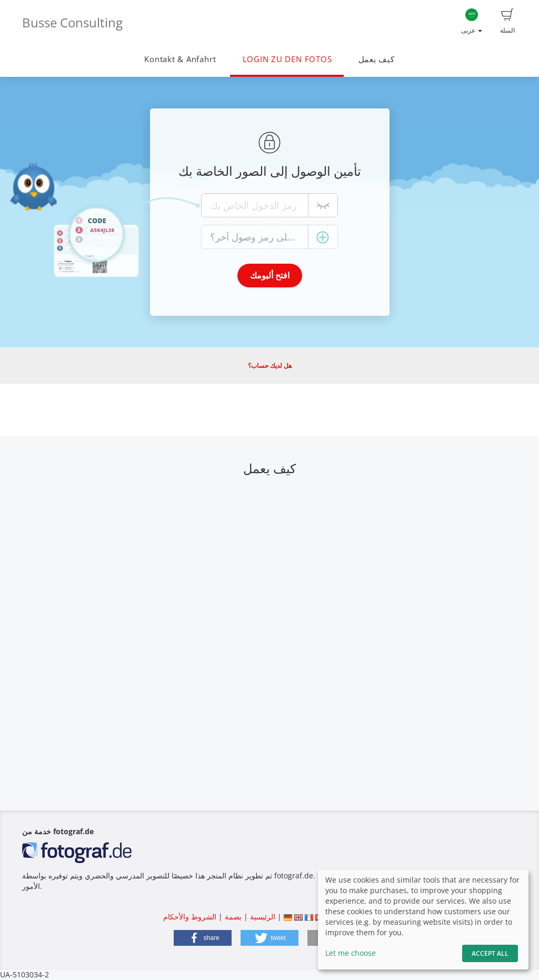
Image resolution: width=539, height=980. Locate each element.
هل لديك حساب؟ (270, 366)
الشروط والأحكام (190, 917)
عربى (472, 22)
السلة (507, 22)
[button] (203, 938)
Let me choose (351, 953)
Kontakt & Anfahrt (180, 59)
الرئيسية (262, 917)
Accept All (490, 953)
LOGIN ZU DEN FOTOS (287, 59)
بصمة (232, 917)
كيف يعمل (377, 59)
